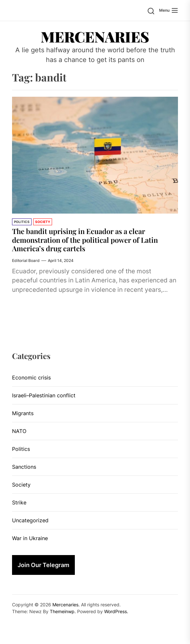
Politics (22, 222)
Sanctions (24, 467)
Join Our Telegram (43, 565)
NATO (19, 431)
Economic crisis (31, 378)
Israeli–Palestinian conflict (44, 395)
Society (43, 222)
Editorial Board (26, 260)
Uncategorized (30, 520)
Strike (19, 502)
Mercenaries (95, 36)
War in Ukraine (30, 538)
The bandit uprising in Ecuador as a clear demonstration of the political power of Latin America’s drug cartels (85, 240)
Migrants (23, 413)
